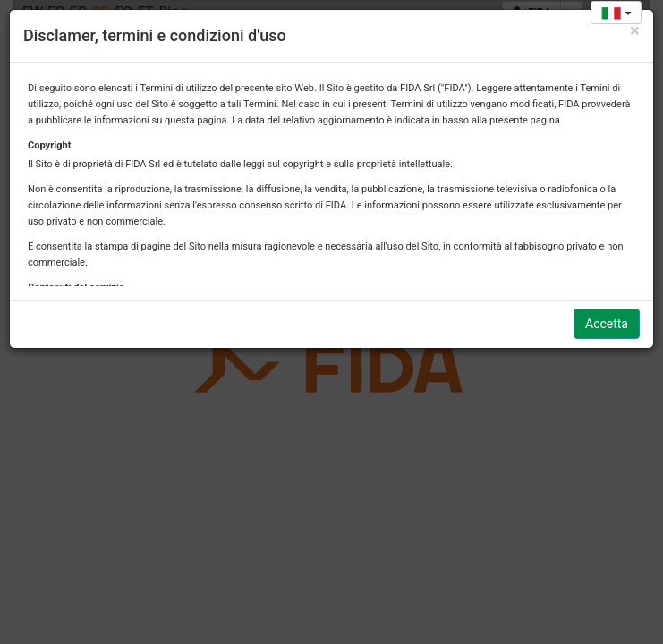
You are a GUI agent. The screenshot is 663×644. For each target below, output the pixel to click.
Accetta (607, 324)
